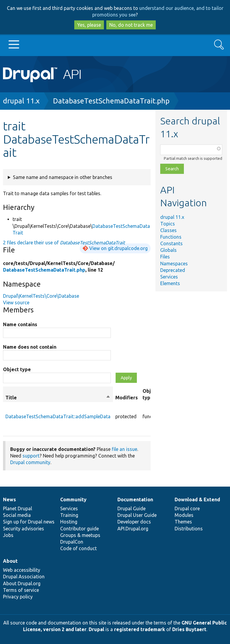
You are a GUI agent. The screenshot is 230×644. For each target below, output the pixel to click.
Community (73, 499)
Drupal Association (24, 577)
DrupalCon (72, 542)
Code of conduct (78, 548)
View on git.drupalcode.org (118, 248)
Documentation (135, 499)
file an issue (124, 449)
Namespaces (174, 264)
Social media (17, 515)
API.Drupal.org (133, 529)
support (31, 456)
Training (69, 515)
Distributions (189, 529)
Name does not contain (30, 347)
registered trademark (140, 629)
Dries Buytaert (189, 629)
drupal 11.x (21, 101)
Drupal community (30, 462)
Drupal (96, 629)
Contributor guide (80, 529)
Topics (168, 224)
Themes (183, 522)
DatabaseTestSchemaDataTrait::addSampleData (58, 416)
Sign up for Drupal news (29, 522)
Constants (171, 243)
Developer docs (134, 522)
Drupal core (187, 508)
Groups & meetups (80, 535)
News (9, 499)
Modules (184, 515)
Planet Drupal (18, 508)
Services (169, 277)
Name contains (20, 324)
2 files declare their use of (64, 243)
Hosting (69, 522)
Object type (17, 369)
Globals (168, 250)
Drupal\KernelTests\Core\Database (41, 296)
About (10, 561)
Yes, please (89, 25)
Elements (170, 283)
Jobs (8, 535)
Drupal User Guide (137, 515)
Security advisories (24, 529)
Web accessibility (22, 570)
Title (58, 398)
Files (165, 257)
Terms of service (21, 590)
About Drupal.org (22, 583)
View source (16, 303)
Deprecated (173, 270)
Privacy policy (18, 597)
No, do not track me (131, 25)
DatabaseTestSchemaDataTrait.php (111, 101)
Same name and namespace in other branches (63, 177)
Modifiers (127, 398)
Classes (168, 230)
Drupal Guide (131, 508)
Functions (171, 237)
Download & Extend (197, 499)
